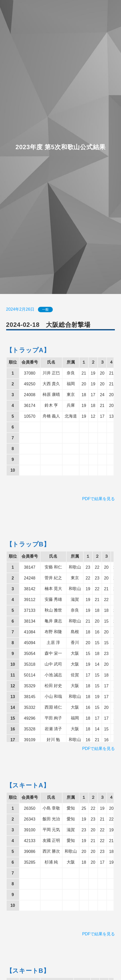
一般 (45, 310)
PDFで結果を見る (98, 499)
